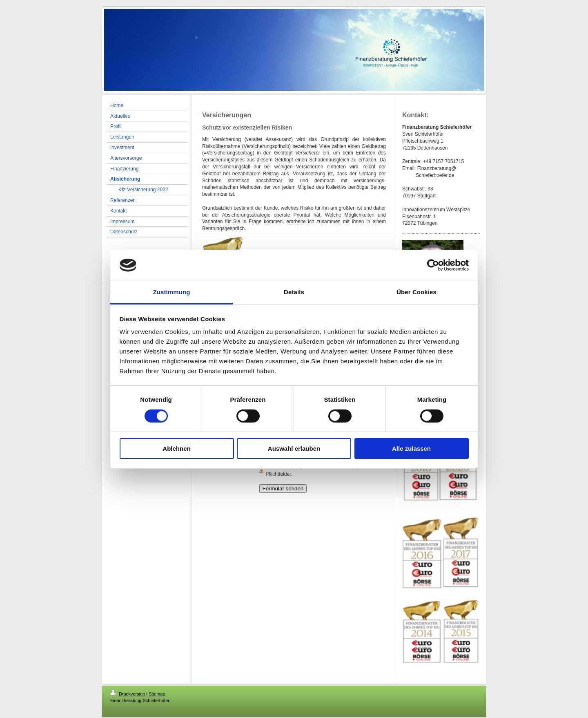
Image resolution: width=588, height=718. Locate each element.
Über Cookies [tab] (416, 292)
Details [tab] (294, 292)
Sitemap (157, 694)
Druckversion (128, 694)
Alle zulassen (411, 448)
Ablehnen (176, 448)
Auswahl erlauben (294, 448)
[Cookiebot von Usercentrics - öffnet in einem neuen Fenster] (433, 265)
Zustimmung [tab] (172, 292)
